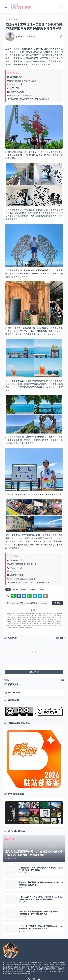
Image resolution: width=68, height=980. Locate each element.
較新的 (7, 680)
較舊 (62, 680)
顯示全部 (60, 638)
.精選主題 (24, 589)
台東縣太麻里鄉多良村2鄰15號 (21, 81)
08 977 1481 (15, 84)
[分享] (61, 37)
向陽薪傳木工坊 (16, 92)
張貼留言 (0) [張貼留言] (34, 672)
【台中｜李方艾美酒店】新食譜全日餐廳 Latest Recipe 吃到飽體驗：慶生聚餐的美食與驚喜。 (41, 927)
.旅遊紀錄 (14, 19)
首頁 (7, 19)
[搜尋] (61, 7)
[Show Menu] (6, 7)
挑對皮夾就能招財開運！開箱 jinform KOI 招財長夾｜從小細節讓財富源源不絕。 (41, 884)
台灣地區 (41, 589)
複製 (57, 603)
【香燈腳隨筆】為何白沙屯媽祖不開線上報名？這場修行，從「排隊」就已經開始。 (41, 869)
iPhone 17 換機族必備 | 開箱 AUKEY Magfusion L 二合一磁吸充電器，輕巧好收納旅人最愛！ (41, 913)
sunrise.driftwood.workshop (21, 95)
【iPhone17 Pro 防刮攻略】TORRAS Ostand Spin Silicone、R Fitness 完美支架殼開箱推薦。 (41, 898)
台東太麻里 (33, 589)
